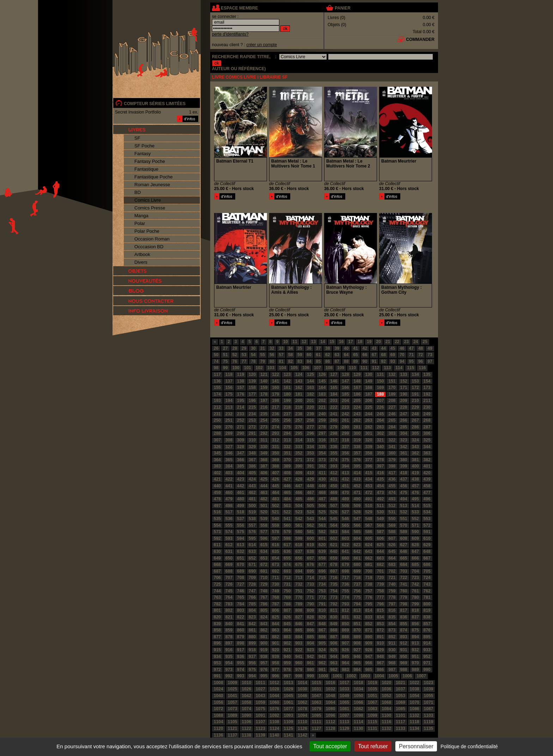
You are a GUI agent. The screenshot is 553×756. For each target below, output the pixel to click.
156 (229, 388)
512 (392, 506)
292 (264, 433)
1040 (218, 696)
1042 (246, 696)
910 (380, 643)
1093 (289, 715)
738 (369, 584)
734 (322, 584)
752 (310, 591)
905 (322, 643)
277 (310, 427)
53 (244, 355)
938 (264, 657)
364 (217, 460)
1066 (358, 702)
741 (404, 584)
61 (318, 355)
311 (264, 440)
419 (415, 473)
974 (241, 670)
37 (318, 348)
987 (392, 670)
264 (380, 420)
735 (334, 584)
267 (415, 420)
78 (253, 361)
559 (275, 525)
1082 (358, 709)
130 (369, 374)
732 (299, 584)
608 (404, 538)
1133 (400, 728)
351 (287, 453)
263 (369, 420)
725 (217, 584)
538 (252, 519)
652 (252, 558)
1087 (429, 709)
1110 (302, 722)
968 (392, 663)
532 (404, 512)
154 (427, 381)
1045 (289, 696)
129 (357, 374)
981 (322, 670)
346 (229, 453)
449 (322, 486)
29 (244, 348)
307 (217, 440)
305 (415, 433)
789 (299, 604)
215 (252, 407)
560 (287, 525)
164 (322, 388)
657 (310, 558)
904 (310, 643)
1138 (246, 735)
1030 (302, 689)
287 (427, 427)
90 (365, 361)
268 (427, 420)
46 (402, 348)
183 (322, 394)
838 (427, 617)
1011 (260, 683)
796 (380, 604)
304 (404, 433)
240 (322, 414)
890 (369, 637)
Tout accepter (330, 746)
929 (380, 650)
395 (357, 466)
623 (357, 545)
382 (427, 460)
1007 (421, 676)
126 (322, 374)
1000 (323, 676)
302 (380, 433)
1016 (331, 683)
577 (264, 532)
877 (217, 637)
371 (299, 460)
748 (264, 591)
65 (355, 355)
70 (402, 355)
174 (217, 394)
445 (275, 486)
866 (310, 630)
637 (299, 551)
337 (345, 447)
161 (287, 388)
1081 (344, 709)
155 (217, 388)
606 (380, 538)
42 (365, 348)
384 (229, 466)
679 (345, 565)
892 (392, 637)
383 (217, 466)
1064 (331, 702)
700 (369, 571)
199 (287, 401)
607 (392, 538)
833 (369, 617)
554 (217, 525)
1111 (317, 722)
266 (404, 420)
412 (334, 473)
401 (427, 466)
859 (229, 630)
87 (337, 361)
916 (229, 650)
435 (380, 479)
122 (275, 374)
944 (334, 657)
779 (404, 597)
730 (275, 584)
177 (252, 394)
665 (404, 558)
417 (392, 473)
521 (275, 512)
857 (427, 624)
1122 (246, 728)
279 (334, 427)
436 (392, 479)
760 (404, 591)
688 (229, 571)
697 (334, 571)
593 (229, 538)
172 (415, 388)
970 (415, 663)
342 (404, 447)
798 (404, 604)
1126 (302, 728)
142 (287, 381)
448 (310, 486)
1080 (331, 709)
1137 (233, 735)
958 (275, 663)
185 (345, 394)
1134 (415, 728)
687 (217, 571)
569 (392, 525)
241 (334, 414)
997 (287, 676)
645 (392, 551)
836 (404, 617)
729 (264, 584)
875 (415, 630)
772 (322, 597)
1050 (358, 696)
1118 (415, 722)
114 (399, 368)
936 (241, 657)
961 (310, 663)
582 (322, 532)
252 (241, 420)
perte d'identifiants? (230, 34)
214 (241, 407)
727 (241, 584)
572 (427, 525)
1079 (317, 709)
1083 (373, 709)
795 (369, 604)
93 (393, 361)
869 (345, 630)
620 (322, 545)
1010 (246, 683)
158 (252, 388)
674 (287, 565)
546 (345, 519)
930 (392, 650)
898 (241, 643)
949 (392, 657)
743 (427, 584)
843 (264, 624)
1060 (275, 702)
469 (334, 493)
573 (217, 532)
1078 (302, 709)
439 (427, 479)
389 (287, 466)
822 (241, 617)
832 (357, 617)
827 (299, 617)
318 (345, 440)
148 (357, 381)
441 (229, 486)
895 (427, 637)
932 (415, 650)
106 (306, 368)
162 (299, 388)
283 (380, 427)
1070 (415, 702)
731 (287, 584)
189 (392, 394)
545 (334, 519)
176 (241, 394)
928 (369, 650)
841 (241, 624)
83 (300, 361)
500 (252, 506)
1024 (218, 689)
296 (310, 433)
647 (415, 551)
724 (427, 578)
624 (369, 545)
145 (322, 381)
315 (310, 440)
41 (355, 348)
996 (275, 676)
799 (415, 604)
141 (275, 381)
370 (287, 460)
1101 (400, 715)
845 (287, 624)
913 (415, 643)
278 (322, 427)
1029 (289, 689)
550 (392, 519)
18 (360, 342)
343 (415, 447)
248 (415, 414)
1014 (302, 683)
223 (345, 407)
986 (380, 670)
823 (252, 617)
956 (252, 663)
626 (392, 545)
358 (369, 453)
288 (217, 433)
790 (310, 604)
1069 (400, 702)
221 (322, 407)
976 (264, 670)
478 (217, 499)
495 (415, 499)
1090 (246, 715)
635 (275, 551)
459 (217, 493)
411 (322, 473)
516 (217, 512)
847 (310, 624)
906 (334, 643)
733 (310, 584)
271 (241, 427)
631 (229, 551)
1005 (393, 676)
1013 (289, 683)
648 (427, 551)
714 (310, 578)
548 (369, 519)
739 (380, 584)
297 (322, 433)
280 (345, 427)
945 (345, 657)
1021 (400, 683)
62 (327, 355)
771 (310, 597)
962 (322, 663)
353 (310, 453)
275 (287, 427)
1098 (358, 715)
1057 (233, 702)
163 (310, 388)
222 (334, 407)
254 (264, 420)
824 (264, 617)
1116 (386, 722)
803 (241, 610)
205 (357, 401)
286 (415, 427)
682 (380, 565)
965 (357, 663)
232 (229, 414)
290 (241, 433)
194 (229, 401)
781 (427, 597)
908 (357, 643)
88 (346, 361)
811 (334, 610)
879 (241, 637)
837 (415, 617)
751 (299, 591)
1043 (260, 696)
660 (345, 558)
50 (216, 355)
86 (327, 361)
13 (313, 342)
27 (225, 348)
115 (411, 368)
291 (252, 433)
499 (241, 506)
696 (322, 571)
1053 (400, 696)
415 (369, 473)
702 (392, 571)
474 (392, 493)
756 (357, 591)
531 (392, 512)
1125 (289, 728)
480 (241, 499)
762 (427, 591)
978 (287, 670)
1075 (260, 709)
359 (380, 453)
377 (369, 460)
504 (299, 506)
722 (404, 578)
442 (241, 486)
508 (345, 506)
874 (404, 630)
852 (369, 624)
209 (404, 401)
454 (380, 486)
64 (346, 355)
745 (229, 591)
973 (229, 670)
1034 (358, 689)
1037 (400, 689)
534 (427, 512)
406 (264, 473)
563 (322, 525)
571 (415, 525)
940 (287, 657)
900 (264, 643)
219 (299, 407)
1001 (337, 676)
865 (299, 630)
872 (380, 630)
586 (369, 532)
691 (264, 571)
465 (287, 493)
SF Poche (144, 146)
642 (357, 551)
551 (404, 519)
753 (322, 591)
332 (287, 447)
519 (252, 512)
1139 (260, 735)
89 (355, 361)
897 (229, 643)
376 (357, 460)
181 (299, 394)
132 (392, 374)
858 (217, 630)
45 (393, 348)
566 (357, 525)
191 (415, 394)
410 (310, 473)
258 (310, 420)
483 (275, 499)
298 (334, 433)
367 (252, 460)
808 (299, 610)
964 (345, 663)
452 (357, 486)
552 (415, 519)
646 (404, 551)
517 (229, 512)
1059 (260, 702)
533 (415, 512)
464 (275, 493)
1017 (344, 683)
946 (357, 657)
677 (322, 565)
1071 (429, 702)
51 (225, 355)
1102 (415, 715)
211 (427, 401)
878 (229, 637)
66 (365, 355)
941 (299, 657)
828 (310, 617)
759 (392, 591)
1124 (275, 728)
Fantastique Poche (153, 177)
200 (299, 401)
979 (299, 670)
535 (217, 519)
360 (392, 453)
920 (275, 650)
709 (252, 578)
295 (299, 433)
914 (427, 643)
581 (310, 532)
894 (415, 637)
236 (275, 414)
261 (345, 420)
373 (322, 460)
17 (350, 342)
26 (216, 348)
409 (299, 473)
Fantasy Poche (150, 161)
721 (392, 578)
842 (252, 624)
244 (369, 414)
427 (287, 479)
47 (411, 348)
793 (345, 604)
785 (252, 604)
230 (427, 407)
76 (235, 361)
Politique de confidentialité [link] (469, 746)
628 (415, 545)
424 (252, 479)
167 (357, 388)
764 (229, 597)
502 (275, 506)
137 (229, 381)
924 (322, 650)
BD (138, 192)
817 (404, 610)
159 (264, 388)
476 (415, 493)
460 (229, 493)
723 (415, 578)
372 (310, 460)
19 (369, 342)
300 (357, 433)
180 (287, 394)
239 (310, 414)
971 (427, 663)
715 (322, 578)
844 (275, 624)
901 (275, 643)
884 (299, 637)
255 (275, 420)
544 (322, 519)
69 (393, 355)
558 (264, 525)
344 (427, 447)
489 (345, 499)
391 (310, 466)
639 (322, 551)
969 (404, 663)
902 (287, 643)
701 (380, 571)
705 (427, 571)
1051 (373, 696)
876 (427, 630)
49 (430, 348)
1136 (218, 735)
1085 (400, 709)
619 (310, 545)
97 (430, 361)
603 (345, 538)
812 (345, 610)
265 (392, 420)
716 (334, 578)
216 (264, 407)
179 (275, 394)
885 (310, 637)
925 (334, 650)
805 (264, 610)
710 (264, 578)
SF (137, 138)
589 (404, 532)
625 (380, 545)
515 (427, 506)
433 (357, 479)
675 (299, 565)
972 (217, 670)
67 (374, 355)
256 (287, 420)
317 (334, 440)
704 (415, 571)
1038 (415, 689)
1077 (289, 709)
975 (252, 670)
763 (217, 597)
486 (310, 499)
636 (287, 551)
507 (334, 506)
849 (334, 624)
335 (322, 447)
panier (342, 8)
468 (322, 493)
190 (404, 394)
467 (310, 493)
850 (345, 624)
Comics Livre (148, 200)
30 (253, 348)
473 (380, 493)
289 (229, 433)
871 (369, 630)
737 (357, 584)
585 (357, 532)
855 (404, 624)
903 (299, 643)
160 (275, 388)
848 (322, 624)
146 (334, 381)
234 (252, 414)
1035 (373, 689)
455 (392, 486)
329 (252, 447)
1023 (429, 683)
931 (404, 650)
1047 (317, 696)
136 (217, 381)
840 (229, 624)
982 (334, 670)
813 (357, 610)
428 (299, 479)
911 (392, 643)
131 (380, 374)
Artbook (142, 254)
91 (374, 361)
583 (334, 532)
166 (345, 388)
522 (287, 512)
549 (380, 519)
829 (322, 617)
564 (334, 525)
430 (322, 479)
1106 (246, 722)
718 (357, 578)
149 (369, 381)
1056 (218, 702)
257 (299, 420)
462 (252, 493)
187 (369, 394)
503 (287, 506)
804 (252, 610)
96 (421, 361)
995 (264, 676)
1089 (233, 715)
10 (285, 342)
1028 (275, 689)
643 (369, 551)
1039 (429, 689)
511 (380, 506)
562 (310, 525)
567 (369, 525)
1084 (386, 709)
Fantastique (146, 169)
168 (369, 388)
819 (427, 610)
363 (427, 453)
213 (229, 407)
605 (369, 538)
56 (272, 355)
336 (334, 447)
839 (217, 624)
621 (334, 545)
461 (241, 493)
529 (369, 512)
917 (241, 650)
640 (334, 551)
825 (275, 617)
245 (380, 414)
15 (332, 342)
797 (392, 604)
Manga (141, 216)
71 (411, 355)
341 (392, 447)
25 (425, 342)
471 (357, 493)
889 (357, 637)
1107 (260, 722)
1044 (275, 696)
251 (229, 420)
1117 (400, 722)
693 (287, 571)
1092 (275, 715)
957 (264, 663)
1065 (344, 702)
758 (380, 591)
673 (275, 565)
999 (310, 676)
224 (357, 407)
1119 (429, 722)
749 (275, 591)
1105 (233, 722)
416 (380, 473)
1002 (351, 676)
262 (357, 420)
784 (241, 604)
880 (252, 637)
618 (299, 545)
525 (322, 512)
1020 (386, 683)
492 (380, 499)
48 (421, 348)
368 (264, 460)
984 (357, 670)
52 (235, 355)
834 (380, 617)
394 (345, 466)
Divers (141, 262)
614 (252, 545)
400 (415, 466)
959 (287, 663)
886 (322, 637)
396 (369, 466)
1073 (233, 709)
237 (287, 414)
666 (415, 558)
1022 (415, 683)
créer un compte (262, 45)
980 (310, 670)
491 (369, 499)
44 (383, 348)
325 (427, 440)
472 (369, 493)
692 (275, 571)
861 (252, 630)
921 (287, 650)
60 (309, 355)
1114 (358, 722)
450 (334, 486)
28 (235, 348)
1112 (331, 722)
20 (378, 342)
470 (345, 493)
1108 (275, 722)
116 (422, 368)
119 (241, 374)
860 (241, 630)
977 (275, 670)
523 (299, 512)
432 (345, 479)
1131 (373, 728)
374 (334, 460)
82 (290, 361)
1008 (218, 683)
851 (357, 624)
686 (427, 565)
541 (287, 519)
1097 (344, 715)
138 (241, 381)
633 (252, 551)
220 (310, 407)
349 (264, 453)
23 (406, 342)
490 (357, 499)
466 (299, 493)
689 (241, 571)
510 (369, 506)
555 (229, 525)
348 (252, 453)
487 (322, 499)
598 (287, 538)
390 (299, 466)
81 (281, 361)
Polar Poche (147, 231)
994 (252, 676)
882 (275, 637)
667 (427, 558)
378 (380, 460)
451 (345, 486)
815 (380, 610)
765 (241, 597)
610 (427, 538)
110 (352, 368)
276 (299, 427)
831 (345, 617)
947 (369, 657)
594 (241, 538)
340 (380, 447)
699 (357, 571)
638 (310, 551)
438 (415, 479)
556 (241, 525)
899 (252, 643)
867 (322, 630)
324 (415, 440)
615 (264, 545)
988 (404, 670)
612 (229, 545)
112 (376, 368)
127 (334, 374)
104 (282, 368)
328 (241, 447)
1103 (429, 715)
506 (322, 506)
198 (275, 401)
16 (341, 342)
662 (369, 558)
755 (345, 591)
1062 (302, 702)
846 (299, 624)
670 (241, 565)
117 (217, 374)
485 (299, 499)
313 (287, 440)
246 (392, 414)
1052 (386, 696)
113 (387, 368)
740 (392, 584)
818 (415, 610)
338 (357, 447)
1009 (233, 683)
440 (217, 486)
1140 (275, 735)
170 (392, 388)
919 (264, 650)
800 (427, 604)
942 (310, 657)
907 (345, 643)
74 (216, 361)
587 (380, 532)
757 (369, 591)
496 (427, 499)
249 (427, 414)
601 (322, 538)
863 (275, 630)
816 (392, 610)
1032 (331, 689)
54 (253, 355)
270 (229, 427)
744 (217, 591)
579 (287, 532)
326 (217, 447)
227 (392, 407)
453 (369, 486)
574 (229, 532)
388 (275, 466)
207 (380, 401)
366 (241, 460)
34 (290, 348)
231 (217, 414)
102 (259, 368)
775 (357, 597)
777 (380, 597)
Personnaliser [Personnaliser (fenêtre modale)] (416, 746)
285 (404, 427)
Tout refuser (373, 746)
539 (264, 519)
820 (217, 617)
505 (310, 506)
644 (380, 551)
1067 (373, 702)
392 (322, 466)
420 (427, 473)
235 (264, 414)
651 (241, 558)
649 (217, 558)
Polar (140, 223)
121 (264, 374)
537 (241, 519)
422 (229, 479)
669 (229, 565)
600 (310, 538)
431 (334, 479)
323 (404, 440)
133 (404, 374)
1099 (373, 715)
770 (299, 597)
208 (392, 401)
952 (427, 657)
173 (427, 388)
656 (299, 558)
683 (392, 565)
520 (264, 512)
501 (264, 506)
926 (345, 650)
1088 (218, 715)
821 (229, 617)
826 (287, 617)
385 (241, 466)
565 (345, 525)
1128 (331, 728)
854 (392, 624)
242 (345, 414)
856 (415, 624)
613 (241, 545)
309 (241, 440)
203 (334, 401)
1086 (415, 709)
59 (300, 355)
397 (380, 466)
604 (357, 538)
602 (334, 538)
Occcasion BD (149, 247)
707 (229, 578)
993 (241, 676)
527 (345, 512)
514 (415, 506)
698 (345, 571)
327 (229, 447)
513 (404, 506)
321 (380, 440)
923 (310, 650)
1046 (302, 696)
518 (241, 512)
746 (241, 591)
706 (217, 578)
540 (275, 519)
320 (369, 440)
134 (415, 374)
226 (380, 407)
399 (404, 466)
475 (404, 493)
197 (264, 401)
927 (357, 650)
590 (415, 532)
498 (229, 506)
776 (369, 597)
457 (415, 486)
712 (287, 578)
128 (345, 374)
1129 (344, 728)
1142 (302, 735)
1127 (317, 728)
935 (229, 657)
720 (380, 578)
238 (299, 414)
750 (287, 591)
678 (334, 565)
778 (392, 597)
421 (217, 479)
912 (404, 643)
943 (322, 657)
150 (380, 381)
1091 (260, 715)
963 (334, 663)
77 (244, 361)
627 (404, 545)
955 (241, 663)
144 (310, 381)
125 (310, 374)
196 (252, 401)
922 (299, 650)
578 (275, 532)
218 (287, 407)
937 (252, 657)
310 (252, 440)
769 (287, 597)
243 (357, 414)
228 (404, 407)
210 (415, 401)
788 (287, 604)
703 (404, 571)
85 (318, 361)
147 (345, 381)
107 (317, 368)
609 (415, 538)
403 (229, 473)
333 (299, 447)
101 (248, 368)
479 (229, 499)
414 (357, 473)
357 (357, 453)
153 (415, 381)
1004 (379, 676)
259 (322, 420)
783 (229, 604)
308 (229, 440)
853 (380, 624)
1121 (233, 728)
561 (299, 525)
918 (252, 650)
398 (392, 466)
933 (427, 650)
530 (380, 512)
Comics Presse (150, 208)
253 (252, 420)
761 (415, 591)
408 (287, 473)
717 (345, 578)
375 (345, 460)
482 (264, 499)
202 (322, 401)
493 (392, 499)
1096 (331, 715)
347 (241, 453)
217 (275, 407)
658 (322, 558)
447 (299, 486)
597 (275, 538)
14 (323, 342)
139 (252, 381)
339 (369, 447)
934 (217, 657)
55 (263, 355)
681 (369, 565)
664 (392, 558)
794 (357, 604)
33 (281, 348)
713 (299, 578)
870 (357, 630)
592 (217, 538)
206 (369, 401)
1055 (429, 696)
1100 (386, 715)
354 (322, 453)
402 (217, 473)
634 (264, 551)
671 (252, 565)
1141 (289, 735)
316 (322, 440)
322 (392, 440)
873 (392, 630)
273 (264, 427)
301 (369, 433)
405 (252, 473)
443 (252, 486)
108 (329, 368)
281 (357, 427)
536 (229, 519)
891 (380, 637)
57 (281, 355)
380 (404, 460)
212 (217, 407)
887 (334, 637)
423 (241, 479)
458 (427, 486)
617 (287, 545)
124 (299, 374)
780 (415, 597)
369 (275, 460)
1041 (233, 696)
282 (369, 427)
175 (229, 394)
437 (404, 479)
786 (264, 604)
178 (264, 394)
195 (241, 401)
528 (357, 512)
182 (310, 394)
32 (272, 348)
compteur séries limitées (155, 104)
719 (369, 578)
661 (357, 558)
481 (252, 499)
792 (334, 604)
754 (334, 591)
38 (327, 348)
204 (345, 401)
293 (275, 433)
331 (275, 447)
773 (334, 597)
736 (345, 584)
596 (264, 538)
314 (299, 440)
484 (287, 499)
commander (420, 39)
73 (430, 355)
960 (299, 663)
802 (229, 610)
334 (310, 447)
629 (427, 545)
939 (275, 657)
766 (252, 597)
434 (369, 479)
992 (229, 676)
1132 (386, 728)
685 (415, 565)
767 (264, 597)
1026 (246, 689)
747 (252, 591)
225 (369, 407)
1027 (260, 689)
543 (310, 519)
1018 (358, 683)
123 (287, 374)
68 (383, 355)
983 (345, 670)
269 (217, 427)
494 (404, 499)
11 (295, 342)
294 (287, 433)
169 (380, 388)
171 (404, 388)
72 (421, 355)
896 (217, 643)
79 (263, 361)
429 (310, 479)
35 (300, 348)
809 (310, 610)
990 (427, 670)
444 (264, 486)
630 (217, 551)
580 (299, 532)
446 (287, 486)
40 (346, 348)
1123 (260, 728)
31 (263, 348)
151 (392, 381)
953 (217, 663)
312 (275, 440)
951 (415, 657)
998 (299, 676)
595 (252, 538)
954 (229, 663)
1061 (289, 702)
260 (334, 420)
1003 (365, 676)
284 (392, 427)
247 (404, 414)
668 (217, 565)
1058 (246, 702)
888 (345, 637)
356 (345, 453)
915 (217, 650)
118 (229, 374)
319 (357, 440)
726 (229, 584)
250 (217, 420)
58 (290, 355)
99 (225, 368)
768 (275, 597)
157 (241, 388)
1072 (218, 709)
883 (287, 637)
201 (310, 401)
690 (252, 571)
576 (252, 532)
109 (341, 368)
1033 (344, 689)
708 (241, 578)
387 (264, 466)
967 (380, 663)
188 (380, 394)
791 (322, 604)
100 (236, 368)
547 (357, 519)
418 (404, 473)
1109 (289, 722)
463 (264, 493)
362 (415, 453)
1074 (246, 709)
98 (216, 368)
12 (304, 342)
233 (241, 414)
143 (299, 381)
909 (369, 643)
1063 (317, 702)
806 (275, 610)
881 (264, 637)
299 (345, 433)
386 (252, 466)
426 (275, 479)
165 (334, 388)
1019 (373, 683)
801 (217, 610)
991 (217, 676)
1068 (386, 702)
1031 (317, 689)
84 (309, 361)
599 (299, 538)
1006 (408, 676)
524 (310, 512)
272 (252, 427)
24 (416, 342)
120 (252, 374)
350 (275, 453)
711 (275, 578)
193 (217, 401)
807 (287, 610)
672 (264, 565)
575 (241, 532)
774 (345, 597)
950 (404, 657)
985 (369, 670)
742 (415, 584)
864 (287, 630)
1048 (331, 696)
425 (264, 479)
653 (264, 558)
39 (337, 348)
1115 (373, 722)
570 (404, 525)
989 (415, 670)
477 (427, 493)
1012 (275, 683)
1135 (429, 728)
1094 (302, 715)
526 (334, 512)
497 (217, 506)
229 (415, 407)
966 (369, 663)
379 (392, 460)
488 (334, 499)
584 (345, 532)
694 (299, 571)
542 (299, 519)
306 (427, 433)
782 (217, 604)
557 (252, 525)
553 (427, 519)
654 (275, 558)
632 (241, 551)
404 (241, 473)
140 (264, 381)
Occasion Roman (152, 239)
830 (334, 617)
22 (397, 342)
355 (334, 453)
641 (345, 551)
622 (345, 545)
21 (388, 342)
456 (404, 486)
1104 (218, 722)
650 (229, 558)
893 (404, 637)
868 (334, 630)
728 (252, 584)
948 (380, 657)
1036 (386, 689)
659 (334, 558)
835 (392, 617)
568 (380, 525)
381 (415, 460)
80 (272, 361)
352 (299, 453)
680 (357, 565)
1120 (218, 728)
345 (217, 453)
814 (369, 610)
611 (217, 545)
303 (392, 433)
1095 (317, 715)
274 (275, 427)
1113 (344, 722)
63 (337, 355)
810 (322, 610)
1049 (344, 696)
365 (229, 460)
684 (404, 565)
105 (294, 368)
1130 (358, 728)
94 (402, 361)
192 (427, 394)
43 (374, 348)
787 (275, 604)
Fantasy (142, 154)
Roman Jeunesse (152, 185)
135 (427, 374)
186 (357, 394)
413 (345, 473)
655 (287, 558)
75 (225, 361)
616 (275, 545)
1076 (275, 709)
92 (383, 361)
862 (264, 630)
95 (411, 361)
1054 (415, 696)
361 (404, 453)
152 (404, 381)
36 (309, 348)
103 (271, 368)
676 (310, 565)
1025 (233, 689)
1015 (317, 683)
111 (364, 368)
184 (334, 394)
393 (334, 466)
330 (264, 447)
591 (427, 532)
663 (380, 558)
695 (310, 571)
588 (392, 532)
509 (357, 506)
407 (275, 473)
